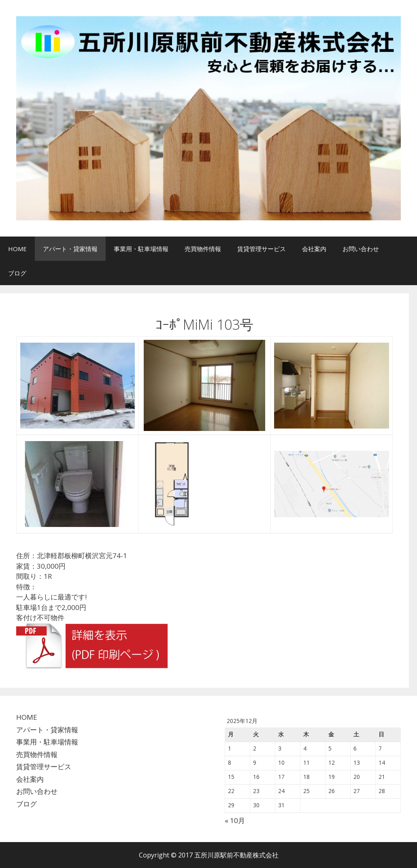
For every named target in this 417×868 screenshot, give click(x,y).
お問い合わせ (361, 249)
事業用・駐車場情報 (141, 249)
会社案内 (314, 249)
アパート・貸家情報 (70, 249)
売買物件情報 (203, 249)
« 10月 (235, 820)
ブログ (17, 273)
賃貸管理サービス (262, 249)
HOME (17, 249)
